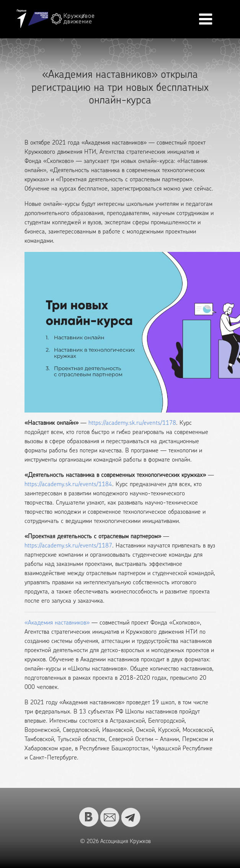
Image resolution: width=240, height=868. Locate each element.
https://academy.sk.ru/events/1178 (132, 423)
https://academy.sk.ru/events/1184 (68, 485)
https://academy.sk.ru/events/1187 (68, 546)
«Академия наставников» (57, 623)
